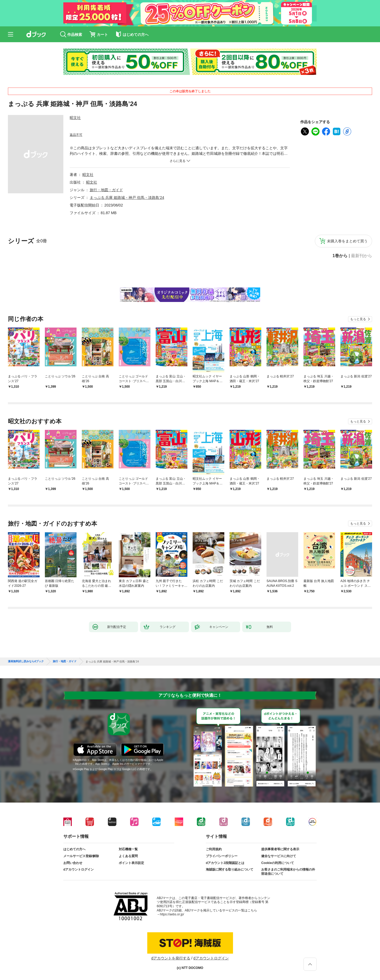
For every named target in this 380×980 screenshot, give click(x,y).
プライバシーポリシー (222, 856)
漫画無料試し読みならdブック (26, 661)
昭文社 (75, 118)
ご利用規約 (214, 849)
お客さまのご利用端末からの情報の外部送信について (288, 872)
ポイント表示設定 (131, 863)
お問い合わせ (73, 863)
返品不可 (76, 135)
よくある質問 (128, 856)
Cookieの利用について (278, 863)
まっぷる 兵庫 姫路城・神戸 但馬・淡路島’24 (127, 198)
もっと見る (358, 319)
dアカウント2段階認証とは (225, 863)
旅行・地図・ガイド (106, 190)
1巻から (340, 256)
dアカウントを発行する (171, 958)
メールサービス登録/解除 (81, 856)
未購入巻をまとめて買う (347, 241)
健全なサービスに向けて (279, 856)
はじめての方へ (74, 849)
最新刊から (362, 256)
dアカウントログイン (79, 869)
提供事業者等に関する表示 (280, 849)
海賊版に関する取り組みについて (230, 869)
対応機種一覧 (128, 849)
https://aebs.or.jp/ (172, 914)
